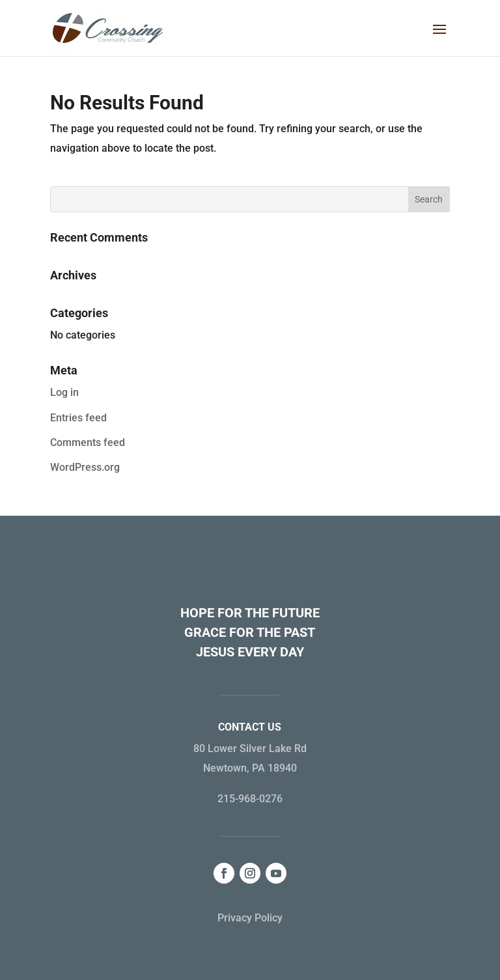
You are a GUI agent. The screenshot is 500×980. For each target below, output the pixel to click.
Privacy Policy (250, 918)
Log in (64, 392)
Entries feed (78, 418)
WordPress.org (85, 467)
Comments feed (88, 442)
